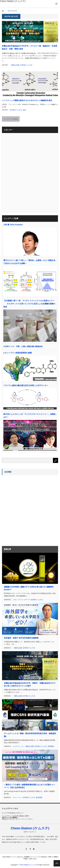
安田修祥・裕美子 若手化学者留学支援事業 (21, 638)
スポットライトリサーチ (21, 600)
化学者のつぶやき (26, 65)
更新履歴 (27, 857)
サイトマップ (35, 857)
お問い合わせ (33, 859)
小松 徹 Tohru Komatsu (13, 225)
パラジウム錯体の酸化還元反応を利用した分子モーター (26, 385)
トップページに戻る (11, 119)
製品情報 (39, 797)
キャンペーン (18, 797)
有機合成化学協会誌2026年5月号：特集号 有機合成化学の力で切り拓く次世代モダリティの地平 (30, 684)
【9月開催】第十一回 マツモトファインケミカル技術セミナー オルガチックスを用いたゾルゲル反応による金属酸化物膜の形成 (29, 304)
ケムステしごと (18, 746)
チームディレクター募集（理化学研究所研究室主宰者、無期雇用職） (30, 735)
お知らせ (20, 857)
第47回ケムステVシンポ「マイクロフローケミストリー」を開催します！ (30, 416)
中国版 (25, 859)
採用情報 (51, 746)
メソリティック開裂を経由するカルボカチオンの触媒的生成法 (27, 100)
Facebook (43, 857)
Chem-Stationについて (9, 857)
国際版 (56, 857)
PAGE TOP (57, 863)
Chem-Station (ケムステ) (30, 828)
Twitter (50, 857)
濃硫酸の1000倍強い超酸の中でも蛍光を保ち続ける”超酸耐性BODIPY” (29, 588)
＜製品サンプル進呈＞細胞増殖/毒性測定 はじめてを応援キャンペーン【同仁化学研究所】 (30, 786)
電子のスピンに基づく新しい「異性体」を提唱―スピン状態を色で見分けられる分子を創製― (29, 262)
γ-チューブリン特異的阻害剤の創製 (18, 353)
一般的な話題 (15, 65)
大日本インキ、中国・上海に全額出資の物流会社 (23, 346)
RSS (34, 849)
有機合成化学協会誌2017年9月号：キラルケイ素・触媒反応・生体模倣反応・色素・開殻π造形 (29, 47)
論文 (25, 110)
